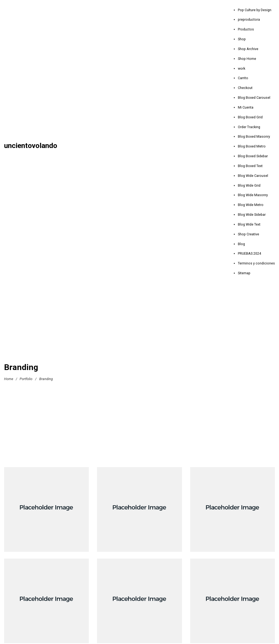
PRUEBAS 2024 (249, 253)
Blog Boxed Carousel (254, 98)
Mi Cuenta (246, 107)
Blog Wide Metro (251, 205)
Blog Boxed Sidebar (253, 156)
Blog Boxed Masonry (254, 136)
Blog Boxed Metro (252, 146)
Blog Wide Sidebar (252, 215)
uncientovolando (31, 146)
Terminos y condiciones (256, 263)
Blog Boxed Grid (250, 117)
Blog (241, 244)
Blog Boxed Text (250, 166)
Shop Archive (248, 49)
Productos (246, 29)
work (242, 68)
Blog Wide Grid (249, 185)
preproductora (249, 19)
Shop (242, 39)
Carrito (243, 78)
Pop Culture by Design (255, 10)
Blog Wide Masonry (253, 195)
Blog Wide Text (249, 224)
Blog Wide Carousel (253, 176)
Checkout (245, 88)
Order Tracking (249, 127)
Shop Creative (248, 234)
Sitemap (244, 273)
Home (9, 379)
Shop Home (247, 59)
